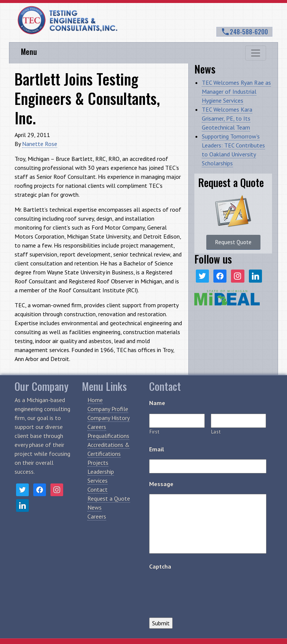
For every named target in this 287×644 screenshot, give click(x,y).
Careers (97, 427)
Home (95, 400)
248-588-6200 (244, 32)
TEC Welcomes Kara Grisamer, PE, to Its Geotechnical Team (227, 118)
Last (216, 432)
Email (157, 449)
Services (98, 480)
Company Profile (108, 409)
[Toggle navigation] (256, 53)
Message (161, 484)
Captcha (160, 566)
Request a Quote (109, 498)
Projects (98, 463)
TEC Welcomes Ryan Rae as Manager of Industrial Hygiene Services (236, 91)
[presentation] (206, 591)
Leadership (101, 472)
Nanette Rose (40, 144)
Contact (98, 489)
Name (157, 403)
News (95, 507)
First (154, 432)
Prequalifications (108, 436)
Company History (109, 418)
